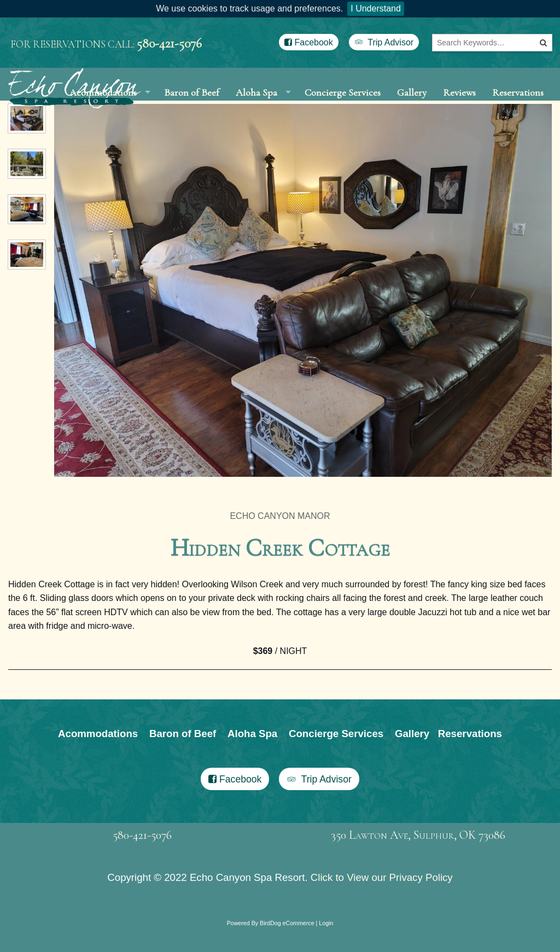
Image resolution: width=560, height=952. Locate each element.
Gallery (412, 104)
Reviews (459, 104)
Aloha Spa (256, 104)
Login (326, 948)
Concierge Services (343, 104)
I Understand (376, 8)
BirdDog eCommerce (287, 948)
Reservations (518, 104)
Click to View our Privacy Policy (382, 902)
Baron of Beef (192, 104)
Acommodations (98, 758)
